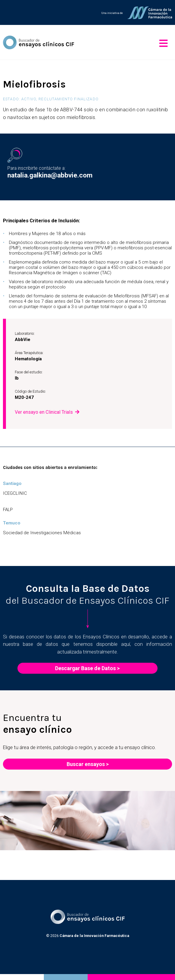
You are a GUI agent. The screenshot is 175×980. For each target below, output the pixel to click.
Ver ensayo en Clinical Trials (44, 412)
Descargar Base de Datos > (87, 668)
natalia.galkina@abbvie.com (50, 175)
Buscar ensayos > (88, 764)
